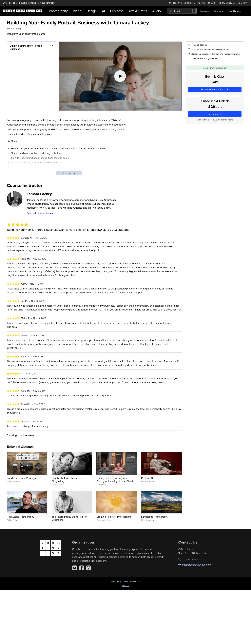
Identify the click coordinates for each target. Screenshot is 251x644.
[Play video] (120, 76)
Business (117, 11)
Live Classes (235, 11)
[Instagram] (89, 568)
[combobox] (182, 11)
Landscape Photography (155, 517)
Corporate (205, 11)
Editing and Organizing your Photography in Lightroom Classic (115, 480)
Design (92, 11)
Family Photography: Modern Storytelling (68, 480)
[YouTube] (75, 568)
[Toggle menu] (249, 11)
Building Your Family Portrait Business (26, 47)
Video (77, 11)
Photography (58, 11)
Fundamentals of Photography (24, 478)
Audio (157, 11)
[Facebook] (82, 568)
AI (103, 11)
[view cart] (212, 3)
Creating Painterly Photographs (114, 517)
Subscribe (219, 11)
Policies (126, 585)
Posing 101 (147, 478)
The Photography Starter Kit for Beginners (69, 518)
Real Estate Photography (21, 517)
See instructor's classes (40, 213)
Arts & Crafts (138, 11)
